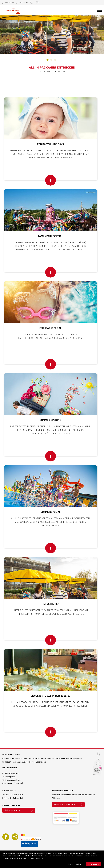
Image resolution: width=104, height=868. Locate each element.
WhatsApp (37, 3)
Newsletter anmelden (64, 805)
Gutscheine (23, 3)
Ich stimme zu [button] (94, 864)
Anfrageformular (13, 810)
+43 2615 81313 (16, 795)
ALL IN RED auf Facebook (6, 837)
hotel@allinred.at (15, 798)
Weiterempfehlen (15, 837)
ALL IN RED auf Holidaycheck (29, 844)
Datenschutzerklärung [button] (35, 858)
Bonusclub (9, 3)
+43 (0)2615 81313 (32, 5)
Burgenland (36, 838)
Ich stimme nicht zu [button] (76, 864)
